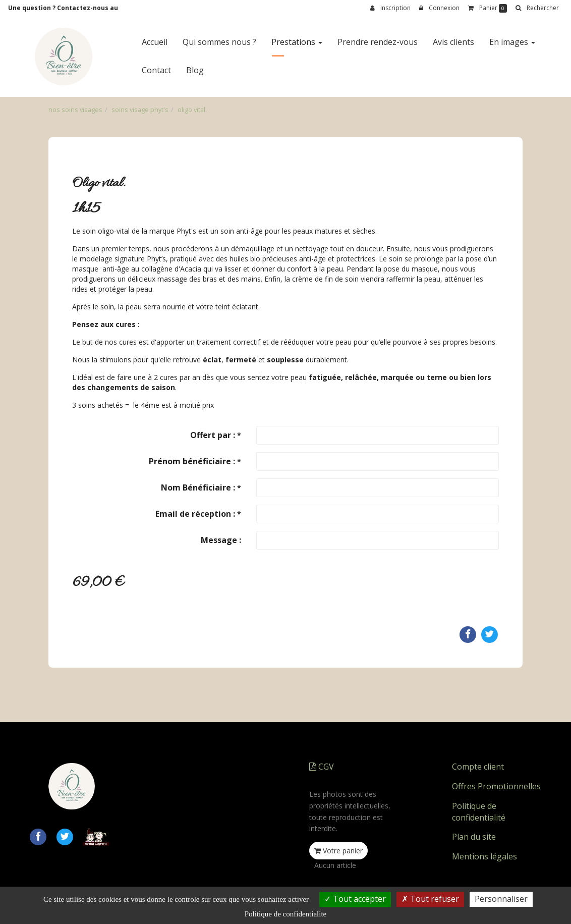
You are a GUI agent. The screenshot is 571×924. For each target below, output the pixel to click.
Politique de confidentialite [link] (285, 914)
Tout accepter (355, 899)
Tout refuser (430, 899)
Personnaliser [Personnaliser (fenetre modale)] (501, 899)
